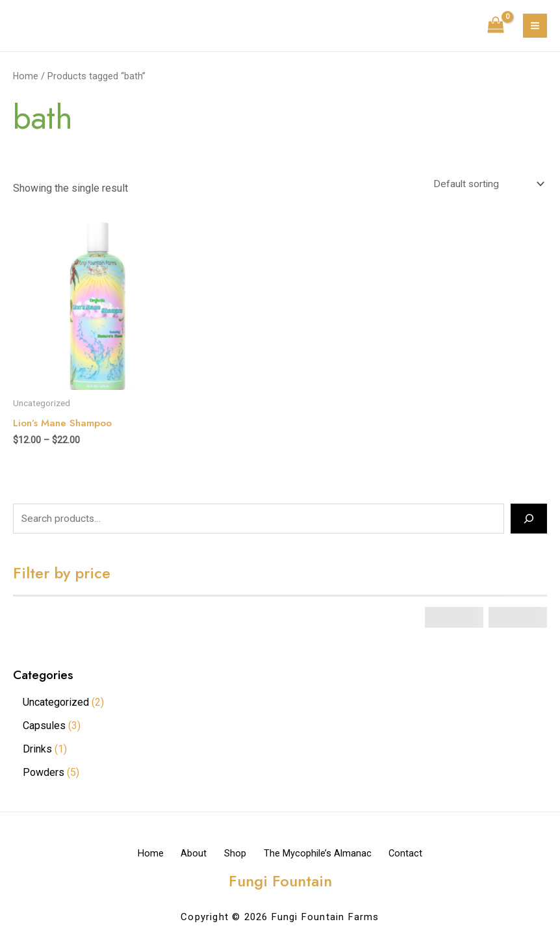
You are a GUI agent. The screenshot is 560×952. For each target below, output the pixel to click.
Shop (235, 855)
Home (26, 76)
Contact (423, 855)
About (185, 855)
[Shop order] (486, 184)
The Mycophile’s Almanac (326, 855)
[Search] (529, 521)
